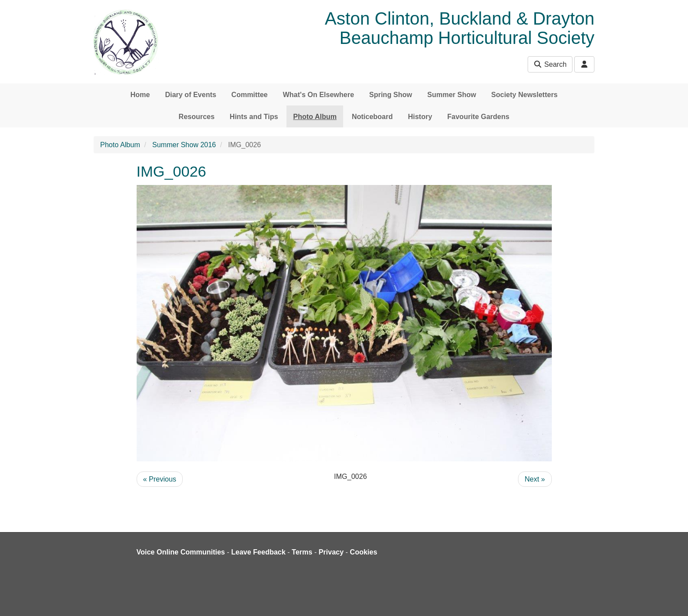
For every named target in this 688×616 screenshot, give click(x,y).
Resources (197, 117)
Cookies (363, 552)
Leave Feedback (258, 552)
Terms (302, 552)
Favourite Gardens (478, 117)
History (420, 117)
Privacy (331, 552)
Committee (250, 95)
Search (550, 64)
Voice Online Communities (181, 552)
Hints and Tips (254, 117)
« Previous (160, 479)
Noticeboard (372, 117)
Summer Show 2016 (184, 145)
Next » (535, 479)
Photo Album (315, 117)
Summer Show (451, 95)
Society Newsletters (524, 95)
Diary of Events (191, 95)
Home (140, 95)
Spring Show (391, 95)
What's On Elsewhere (319, 95)
